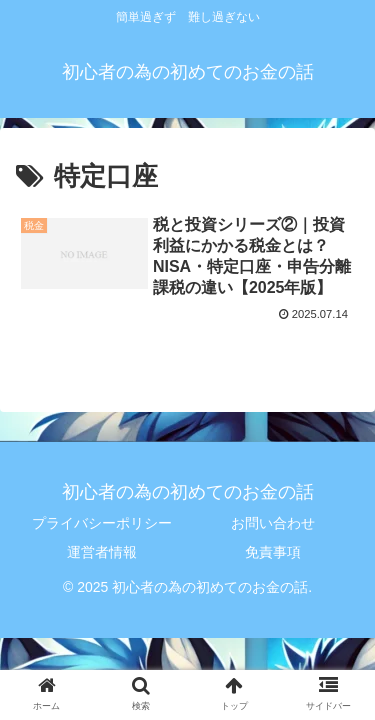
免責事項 (273, 552)
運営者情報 (102, 552)
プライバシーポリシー (102, 523)
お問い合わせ (273, 523)
